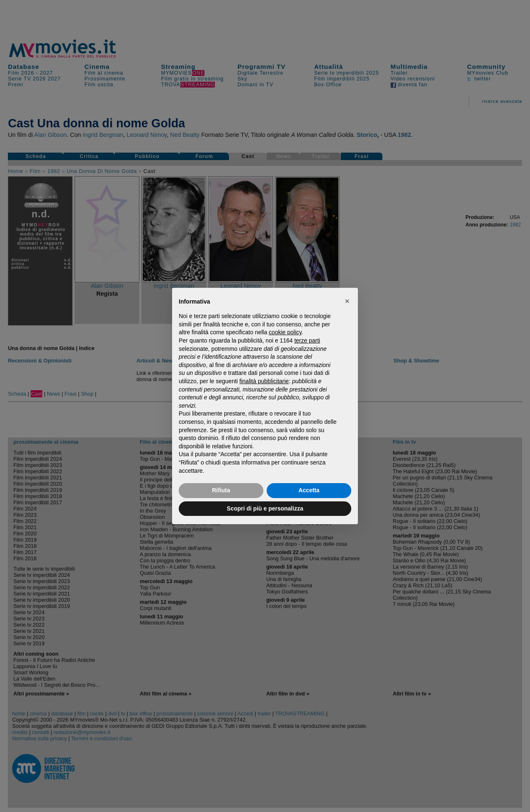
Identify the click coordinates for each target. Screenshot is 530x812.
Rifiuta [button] (221, 490)
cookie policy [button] (285, 332)
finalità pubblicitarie (264, 381)
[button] (347, 301)
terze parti (307, 340)
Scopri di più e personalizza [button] (265, 508)
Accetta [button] (309, 490)
